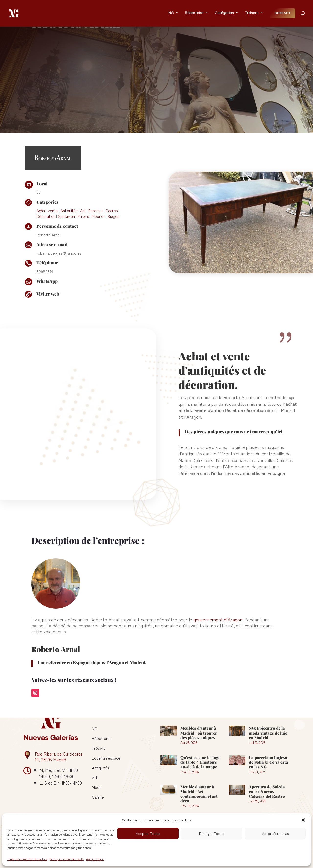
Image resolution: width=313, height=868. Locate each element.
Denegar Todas (212, 833)
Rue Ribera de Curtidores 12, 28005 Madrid (59, 757)
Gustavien (66, 193)
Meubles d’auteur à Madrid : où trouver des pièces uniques (199, 733)
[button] (303, 820)
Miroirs (83, 193)
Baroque (95, 187)
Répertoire (101, 738)
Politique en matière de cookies (27, 859)
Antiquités (69, 187)
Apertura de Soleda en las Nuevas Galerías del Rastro (267, 791)
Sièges (113, 193)
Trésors (99, 748)
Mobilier (98, 193)
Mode (97, 787)
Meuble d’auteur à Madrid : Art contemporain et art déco (199, 794)
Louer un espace (106, 758)
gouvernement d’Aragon (218, 596)
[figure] (78, 378)
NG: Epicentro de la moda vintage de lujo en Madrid (268, 733)
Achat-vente (47, 187)
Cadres (112, 187)
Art (83, 187)
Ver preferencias (275, 833)
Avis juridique (95, 859)
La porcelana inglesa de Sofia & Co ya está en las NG (268, 762)
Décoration (46, 193)
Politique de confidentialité (67, 859)
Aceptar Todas (148, 833)
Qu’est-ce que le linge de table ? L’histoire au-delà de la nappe (200, 762)
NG (95, 728)
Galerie (98, 797)
